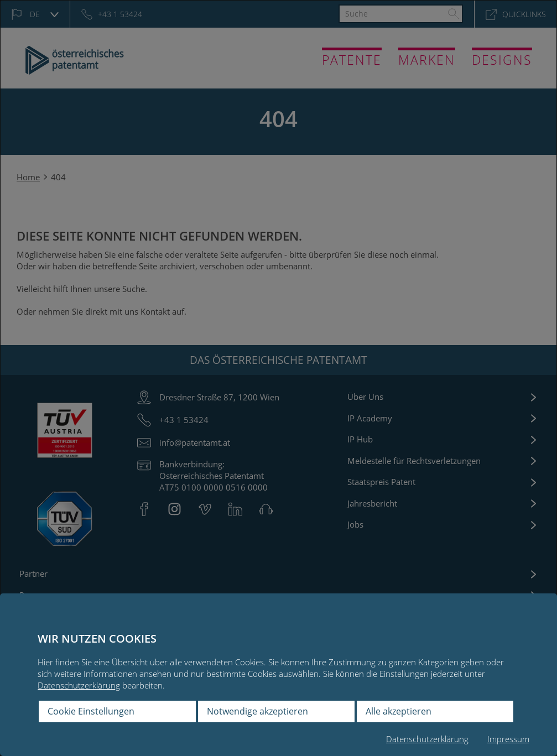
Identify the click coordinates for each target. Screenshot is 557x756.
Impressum (508, 739)
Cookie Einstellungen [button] (91, 711)
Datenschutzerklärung (79, 685)
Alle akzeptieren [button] (399, 711)
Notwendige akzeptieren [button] (257, 711)
